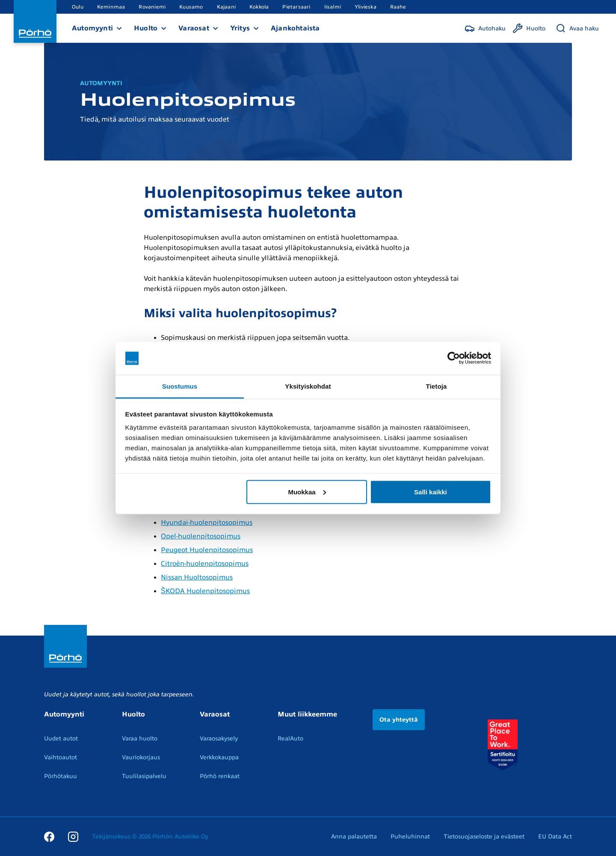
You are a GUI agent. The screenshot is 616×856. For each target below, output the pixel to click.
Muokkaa (307, 492)
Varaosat (194, 28)
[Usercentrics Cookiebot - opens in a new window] (454, 358)
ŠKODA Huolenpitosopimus (205, 591)
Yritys (240, 28)
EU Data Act (555, 837)
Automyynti (92, 28)
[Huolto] (529, 28)
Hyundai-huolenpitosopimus (207, 523)
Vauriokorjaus (141, 757)
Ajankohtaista (295, 28)
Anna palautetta (354, 837)
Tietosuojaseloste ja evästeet (484, 837)
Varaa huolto (140, 739)
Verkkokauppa (219, 757)
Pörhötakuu (61, 776)
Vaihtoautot (61, 757)
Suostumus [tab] (180, 386)
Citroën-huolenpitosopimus (205, 564)
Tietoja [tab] (437, 386)
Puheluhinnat (410, 837)
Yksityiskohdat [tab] (308, 386)
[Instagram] (73, 836)
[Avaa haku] (577, 28)
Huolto (146, 28)
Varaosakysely (219, 739)
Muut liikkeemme (307, 714)
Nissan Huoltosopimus (197, 577)
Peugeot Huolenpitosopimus (207, 550)
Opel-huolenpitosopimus (201, 536)
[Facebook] (49, 836)
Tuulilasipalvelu (144, 776)
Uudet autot (61, 739)
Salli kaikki (431, 492)
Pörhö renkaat (220, 776)
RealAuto (290, 739)
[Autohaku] (485, 28)
